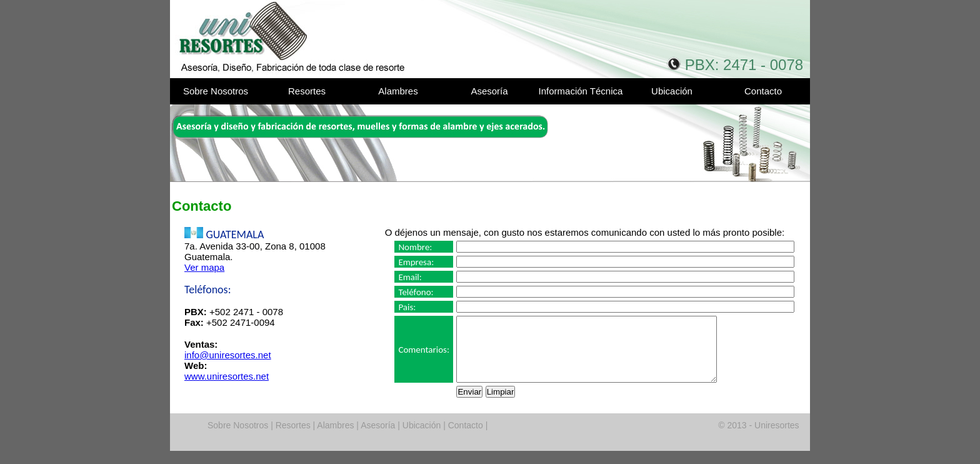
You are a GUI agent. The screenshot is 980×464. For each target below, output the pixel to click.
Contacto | (467, 438)
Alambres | (337, 438)
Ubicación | (423, 438)
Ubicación (672, 91)
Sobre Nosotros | (240, 438)
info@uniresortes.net (228, 355)
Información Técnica (581, 91)
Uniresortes (290, 39)
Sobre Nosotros (216, 91)
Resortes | (294, 438)
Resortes (307, 91)
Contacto (763, 91)
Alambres (398, 91)
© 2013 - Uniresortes (758, 438)
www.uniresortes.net (227, 376)
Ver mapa (204, 267)
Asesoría (489, 91)
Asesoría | (379, 438)
